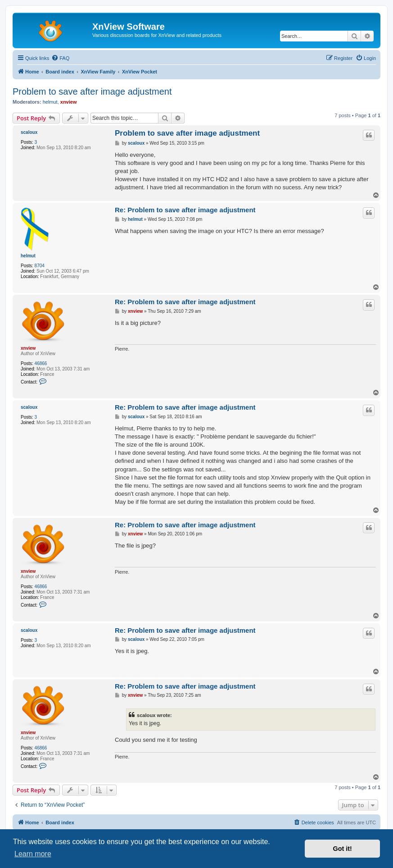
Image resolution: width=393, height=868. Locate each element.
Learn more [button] (33, 854)
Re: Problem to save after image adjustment (185, 210)
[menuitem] (60, 58)
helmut (50, 102)
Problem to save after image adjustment (92, 91)
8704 (40, 266)
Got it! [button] (343, 849)
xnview (69, 102)
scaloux (29, 132)
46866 (41, 363)
